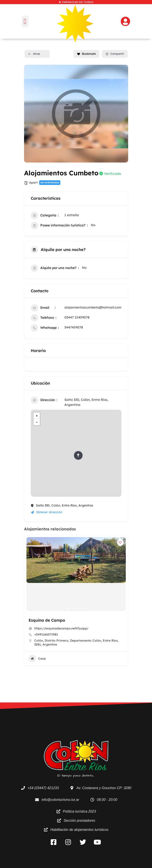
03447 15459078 (77, 317)
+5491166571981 (46, 634)
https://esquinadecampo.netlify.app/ (61, 628)
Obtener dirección (47, 512)
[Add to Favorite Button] (120, 543)
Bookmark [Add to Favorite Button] (86, 54)
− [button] (37, 422)
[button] (25, 21)
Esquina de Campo (47, 620)
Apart (33, 183)
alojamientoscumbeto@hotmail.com (93, 307)
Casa (37, 659)
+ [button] (37, 416)
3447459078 (74, 327)
